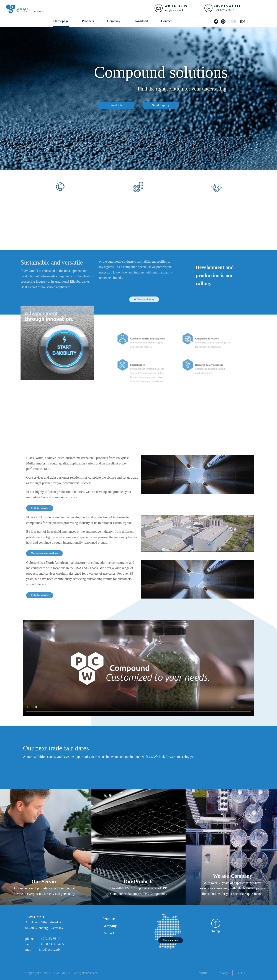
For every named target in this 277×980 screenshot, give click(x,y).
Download (141, 21)
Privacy (223, 973)
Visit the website (54, 508)
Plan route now (171, 940)
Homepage (61, 21)
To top (216, 926)
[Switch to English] (242, 22)
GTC (241, 973)
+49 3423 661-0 (50, 939)
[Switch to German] (234, 22)
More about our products (59, 553)
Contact (166, 21)
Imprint (203, 973)
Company (114, 21)
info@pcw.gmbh (50, 949)
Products (88, 21)
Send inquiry (161, 105)
